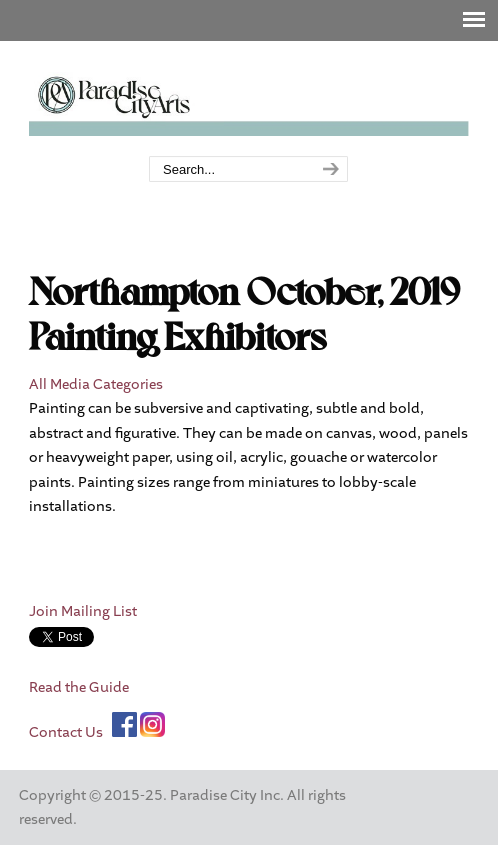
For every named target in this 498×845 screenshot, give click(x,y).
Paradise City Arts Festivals (249, 99)
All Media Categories (96, 384)
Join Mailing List (83, 611)
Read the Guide (79, 687)
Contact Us (66, 732)
